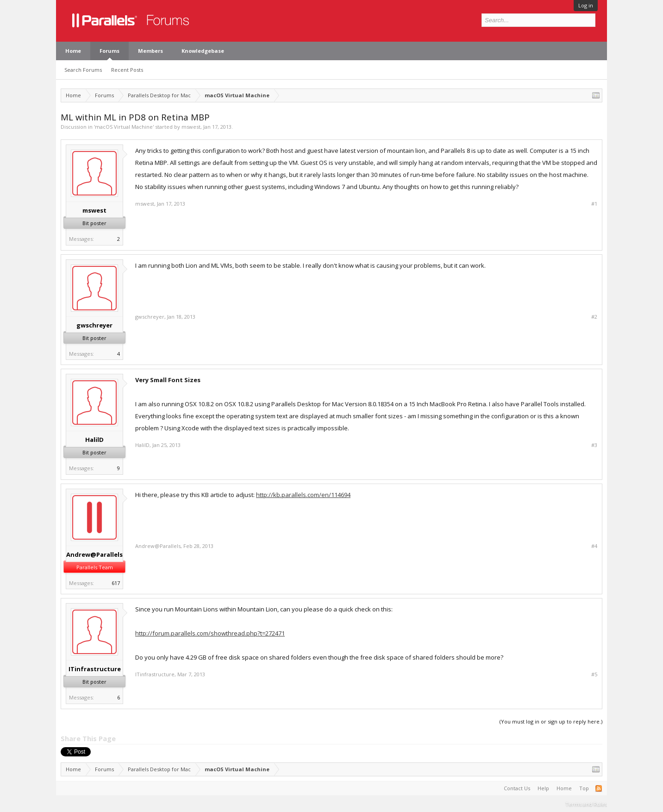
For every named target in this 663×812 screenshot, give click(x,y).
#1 (594, 204)
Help (543, 788)
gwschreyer (94, 325)
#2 (594, 317)
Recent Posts (127, 70)
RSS (599, 788)
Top (584, 788)
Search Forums (83, 70)
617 (116, 583)
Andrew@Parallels (94, 554)
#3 (594, 445)
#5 (594, 674)
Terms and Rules (586, 804)
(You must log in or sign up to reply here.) (551, 721)
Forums (109, 51)
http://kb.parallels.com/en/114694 (303, 495)
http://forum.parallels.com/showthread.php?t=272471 (210, 633)
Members (150, 51)
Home (73, 51)
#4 (594, 546)
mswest (191, 127)
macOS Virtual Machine (124, 127)
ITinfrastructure (95, 669)
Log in (586, 5)
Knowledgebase (203, 51)
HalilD (94, 440)
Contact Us (517, 788)
